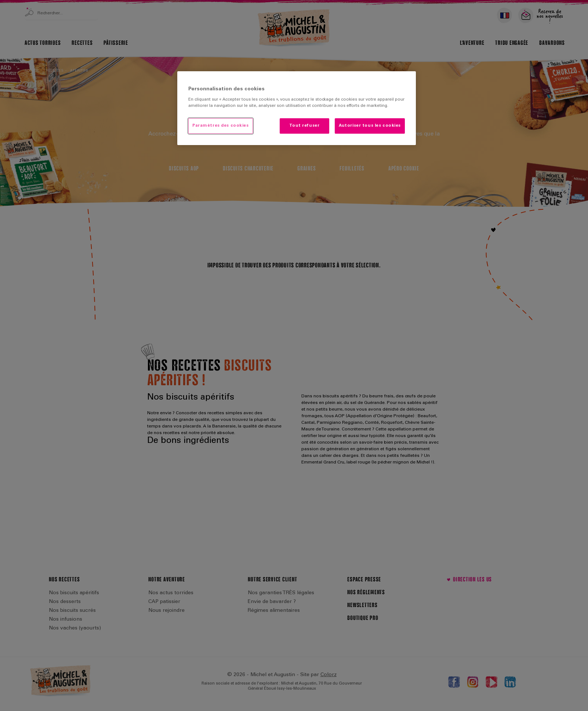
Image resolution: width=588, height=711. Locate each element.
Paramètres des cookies (221, 126)
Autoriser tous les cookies (370, 126)
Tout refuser (304, 126)
